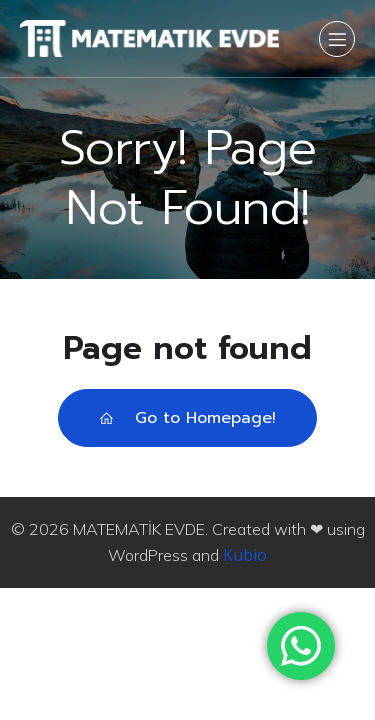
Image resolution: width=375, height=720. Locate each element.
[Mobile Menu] (337, 39)
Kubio (245, 555)
